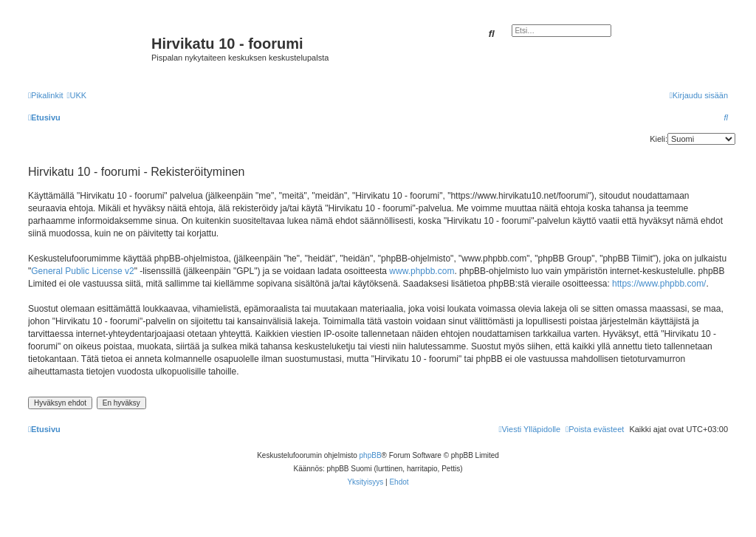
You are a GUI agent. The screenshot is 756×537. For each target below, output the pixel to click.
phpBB (371, 455)
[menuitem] (76, 95)
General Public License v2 (82, 271)
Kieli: (659, 139)
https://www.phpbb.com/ (659, 284)
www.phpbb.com (422, 271)
